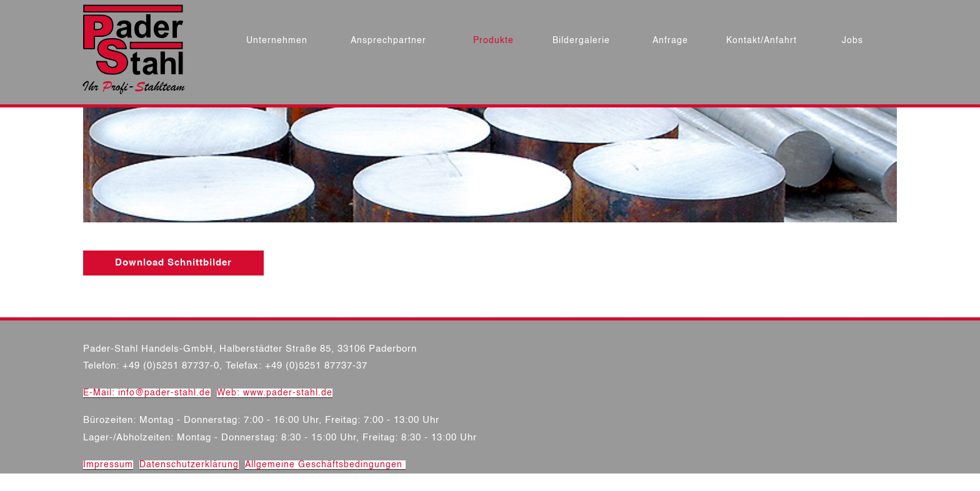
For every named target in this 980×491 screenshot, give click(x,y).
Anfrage (670, 41)
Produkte (493, 41)
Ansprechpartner (388, 41)
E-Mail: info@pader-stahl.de (147, 393)
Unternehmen (277, 41)
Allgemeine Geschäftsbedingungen (325, 465)
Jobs (852, 41)
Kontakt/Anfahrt (762, 41)
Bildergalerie (581, 41)
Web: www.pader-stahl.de (275, 393)
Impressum (108, 465)
